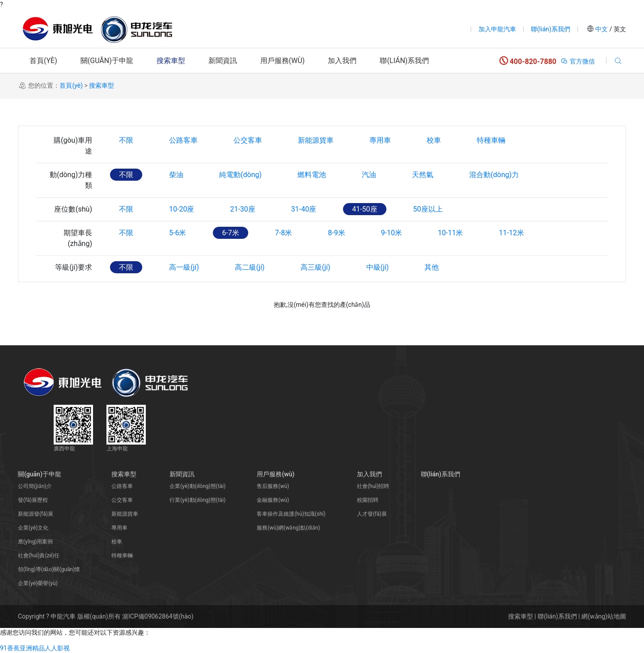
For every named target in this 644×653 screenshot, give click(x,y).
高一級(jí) (184, 267)
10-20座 (182, 209)
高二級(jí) (250, 267)
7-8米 (284, 233)
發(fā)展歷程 (33, 500)
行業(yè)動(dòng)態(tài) (197, 500)
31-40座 (304, 209)
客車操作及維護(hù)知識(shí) (291, 514)
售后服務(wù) (273, 486)
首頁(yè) (43, 61)
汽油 (369, 175)
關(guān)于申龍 (107, 61)
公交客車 (248, 140)
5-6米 (178, 233)
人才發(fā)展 (372, 514)
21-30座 (242, 209)
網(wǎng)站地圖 (604, 616)
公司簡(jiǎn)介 (35, 486)
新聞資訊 (223, 61)
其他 (432, 267)
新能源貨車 (316, 140)
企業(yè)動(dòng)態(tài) (197, 486)
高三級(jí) (316, 267)
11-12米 (511, 233)
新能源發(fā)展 (36, 514)
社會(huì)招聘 (373, 486)
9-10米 (392, 233)
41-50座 (364, 209)
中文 (602, 29)
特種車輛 (491, 140)
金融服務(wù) (273, 500)
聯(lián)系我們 (551, 29)
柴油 (176, 175)
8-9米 (336, 233)
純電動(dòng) (240, 175)
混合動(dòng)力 (494, 175)
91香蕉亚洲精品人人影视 (35, 648)
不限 (126, 140)
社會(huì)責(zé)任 (39, 555)
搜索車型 (171, 61)
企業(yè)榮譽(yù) (38, 583)
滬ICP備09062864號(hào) (158, 616)
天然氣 (423, 175)
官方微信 (578, 61)
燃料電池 (312, 175)
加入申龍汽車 (497, 29)
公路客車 (183, 140)
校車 (434, 140)
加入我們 (342, 61)
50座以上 (428, 209)
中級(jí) (378, 267)
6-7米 (230, 233)
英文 (619, 29)
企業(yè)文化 (33, 528)
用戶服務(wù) (283, 61)
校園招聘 (368, 500)
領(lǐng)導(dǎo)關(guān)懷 (49, 569)
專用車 (380, 140)
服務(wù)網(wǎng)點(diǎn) (288, 528)
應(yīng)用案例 (35, 542)
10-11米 (450, 233)
